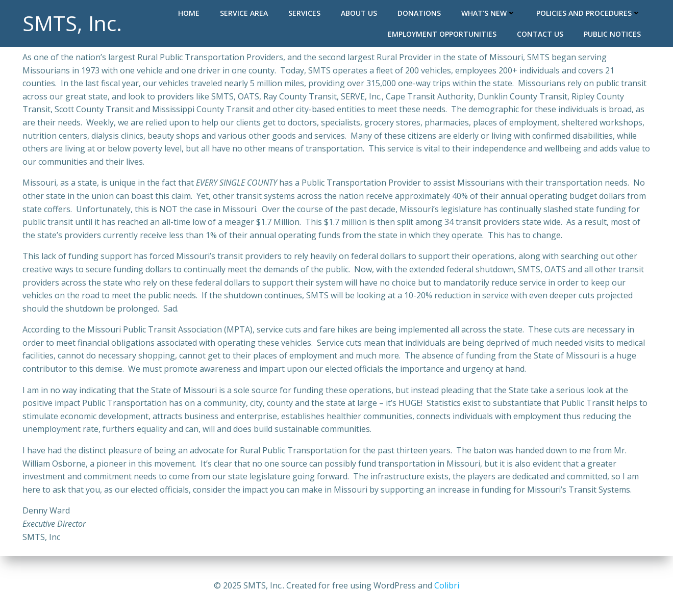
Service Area (244, 13)
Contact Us (540, 34)
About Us (359, 13)
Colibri (447, 585)
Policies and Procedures (589, 13)
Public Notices (612, 34)
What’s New (489, 13)
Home (189, 13)
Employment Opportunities (442, 34)
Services (304, 13)
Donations (419, 13)
